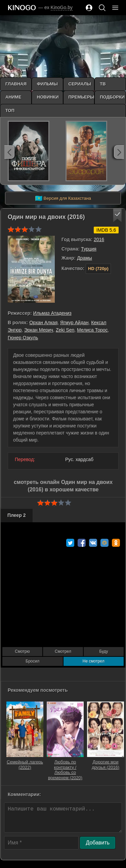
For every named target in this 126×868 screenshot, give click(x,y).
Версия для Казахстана (63, 198)
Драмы (85, 258)
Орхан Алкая (43, 323)
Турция (89, 249)
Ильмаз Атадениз (52, 313)
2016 (99, 239)
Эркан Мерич (39, 330)
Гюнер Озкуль (23, 338)
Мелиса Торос (92, 330)
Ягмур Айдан (74, 323)
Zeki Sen (65, 330)
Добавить (98, 843)
